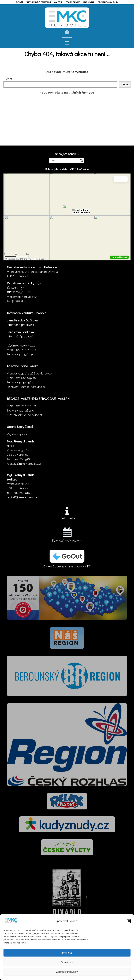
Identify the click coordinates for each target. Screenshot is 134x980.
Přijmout (67, 953)
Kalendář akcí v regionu (67, 541)
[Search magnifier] (81, 161)
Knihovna (89, 2)
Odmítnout (67, 962)
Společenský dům (108, 2)
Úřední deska (67, 518)
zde (92, 93)
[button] (129, 921)
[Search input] (65, 161)
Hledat (8, 79)
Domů (19, 2)
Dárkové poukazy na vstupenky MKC (67, 566)
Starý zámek (73, 2)
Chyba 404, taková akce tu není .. (67, 54)
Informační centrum (39, 2)
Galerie (58, 2)
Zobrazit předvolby (67, 972)
